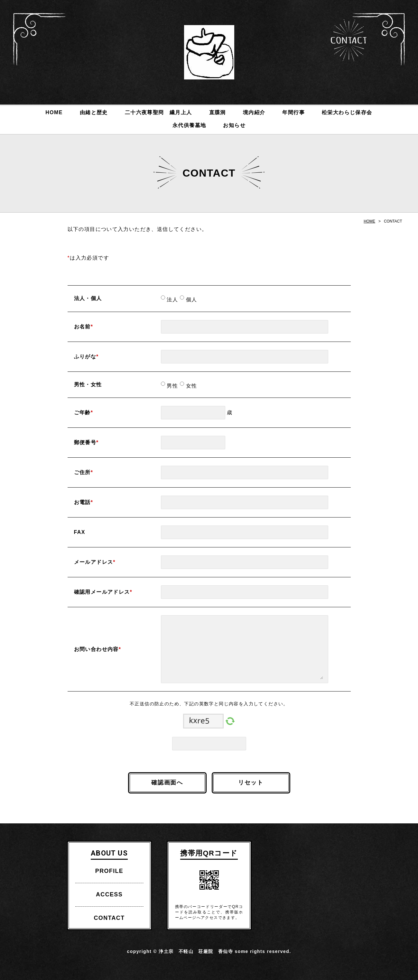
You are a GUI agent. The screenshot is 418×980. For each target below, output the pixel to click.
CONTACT (349, 40)
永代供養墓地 (189, 125)
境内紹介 (254, 112)
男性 (172, 386)
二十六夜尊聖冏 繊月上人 (158, 112)
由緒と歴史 (94, 112)
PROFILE (109, 871)
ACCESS (109, 894)
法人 (172, 300)
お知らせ (234, 125)
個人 (191, 300)
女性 (191, 386)
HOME (54, 112)
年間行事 (293, 112)
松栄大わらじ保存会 (347, 112)
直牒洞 (218, 112)
